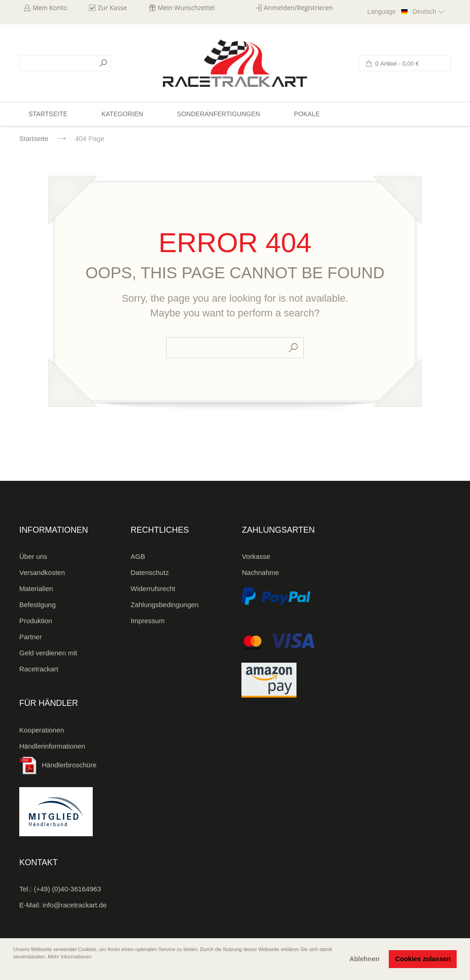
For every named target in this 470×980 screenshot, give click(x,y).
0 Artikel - (396, 64)
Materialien (36, 589)
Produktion (36, 621)
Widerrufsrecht (153, 589)
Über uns (33, 556)
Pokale (307, 114)
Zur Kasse (112, 8)
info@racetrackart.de (75, 905)
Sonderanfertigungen (219, 114)
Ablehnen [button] (364, 959)
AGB (138, 556)
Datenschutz (150, 572)
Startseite (34, 138)
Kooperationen (42, 730)
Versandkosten (42, 572)
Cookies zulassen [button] (423, 959)
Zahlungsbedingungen (165, 605)
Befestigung (37, 605)
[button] (14, 969)
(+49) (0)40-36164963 (67, 889)
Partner (31, 637)
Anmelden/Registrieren (299, 8)
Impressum (148, 621)
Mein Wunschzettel (186, 8)
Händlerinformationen (52, 746)
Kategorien (122, 114)
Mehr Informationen (70, 957)
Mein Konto (50, 8)
